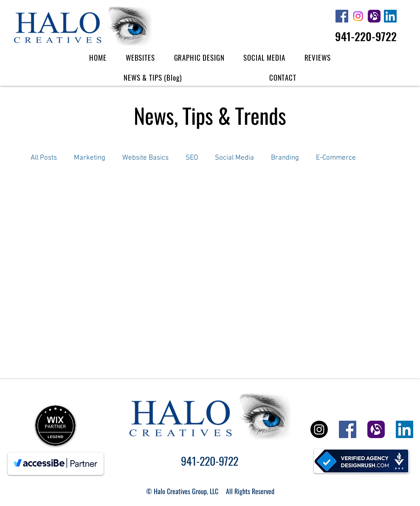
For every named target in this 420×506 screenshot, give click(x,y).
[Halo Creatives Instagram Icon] (358, 16)
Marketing (90, 158)
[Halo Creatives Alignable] (374, 16)
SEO (192, 158)
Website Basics (145, 158)
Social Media (234, 158)
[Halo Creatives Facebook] (342, 16)
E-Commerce (336, 158)
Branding (285, 158)
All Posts (44, 158)
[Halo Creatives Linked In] (390, 16)
